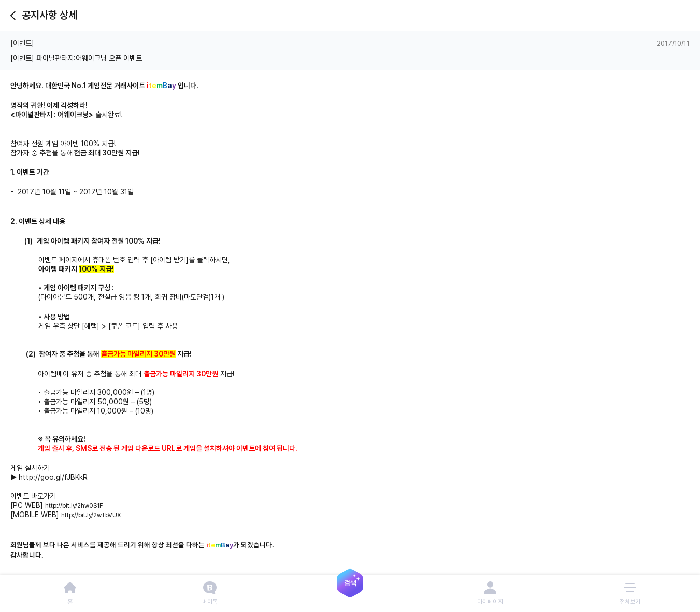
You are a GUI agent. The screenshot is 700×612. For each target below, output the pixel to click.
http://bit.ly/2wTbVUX (91, 515)
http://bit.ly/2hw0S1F (74, 506)
